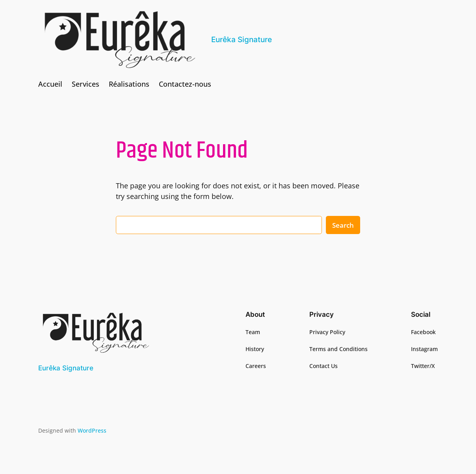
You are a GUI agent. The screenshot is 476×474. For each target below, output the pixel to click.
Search (343, 225)
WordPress (92, 430)
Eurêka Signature (242, 40)
